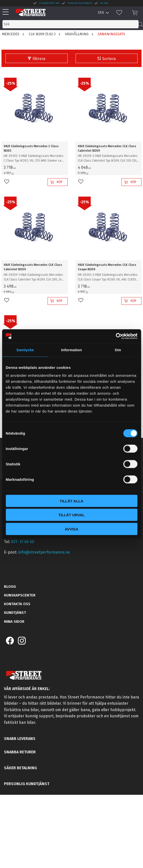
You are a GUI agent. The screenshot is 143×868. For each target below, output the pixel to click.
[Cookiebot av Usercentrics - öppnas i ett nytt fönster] (116, 336)
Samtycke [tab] (25, 350)
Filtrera (39, 59)
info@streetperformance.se (44, 552)
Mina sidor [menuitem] (14, 622)
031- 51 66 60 (23, 542)
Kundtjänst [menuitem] (15, 613)
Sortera (109, 59)
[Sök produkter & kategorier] (71, 24)
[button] (7, 12)
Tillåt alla (71, 501)
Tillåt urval (71, 515)
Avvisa (71, 529)
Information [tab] (72, 350)
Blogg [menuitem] (10, 587)
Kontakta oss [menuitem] (17, 604)
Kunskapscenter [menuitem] (20, 595)
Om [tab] (118, 350)
